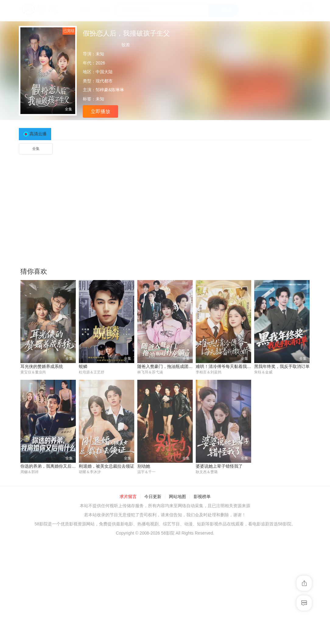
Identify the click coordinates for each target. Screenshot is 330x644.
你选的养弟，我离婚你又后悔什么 (52, 466)
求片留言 (128, 497)
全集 (36, 149)
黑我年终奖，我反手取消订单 (282, 366)
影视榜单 (202, 497)
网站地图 (177, 497)
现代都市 (104, 81)
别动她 (144, 466)
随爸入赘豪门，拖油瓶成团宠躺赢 (169, 366)
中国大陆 (104, 72)
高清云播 (38, 134)
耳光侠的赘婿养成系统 (42, 366)
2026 (100, 63)
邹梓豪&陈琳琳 (110, 90)
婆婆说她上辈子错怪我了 (219, 466)
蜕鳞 (83, 366)
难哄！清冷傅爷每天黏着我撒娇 (226, 366)
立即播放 (100, 111)
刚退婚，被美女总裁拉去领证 (107, 466)
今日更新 (153, 497)
